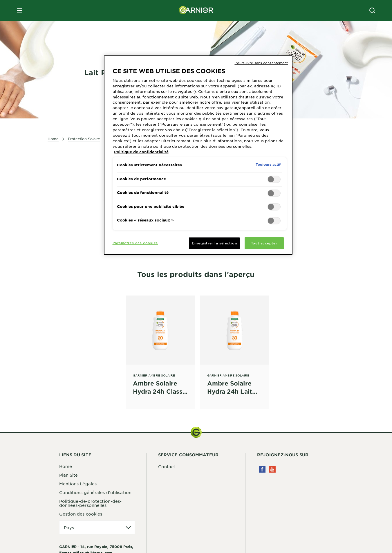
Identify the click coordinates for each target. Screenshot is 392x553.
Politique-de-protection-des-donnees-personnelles (91, 503)
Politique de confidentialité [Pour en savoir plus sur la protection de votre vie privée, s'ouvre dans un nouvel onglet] (141, 152)
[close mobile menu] (20, 10)
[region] (198, 155)
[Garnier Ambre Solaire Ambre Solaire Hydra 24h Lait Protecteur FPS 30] (235, 345)
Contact (167, 466)
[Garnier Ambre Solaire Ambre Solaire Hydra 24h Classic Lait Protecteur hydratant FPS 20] (160, 345)
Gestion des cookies (81, 514)
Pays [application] (69, 527)
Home (66, 466)
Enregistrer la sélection (214, 243)
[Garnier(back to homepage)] (196, 10)
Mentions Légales (78, 484)
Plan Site (69, 475)
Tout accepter (264, 243)
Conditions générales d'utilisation (95, 492)
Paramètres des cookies (135, 243)
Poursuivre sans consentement (261, 63)
